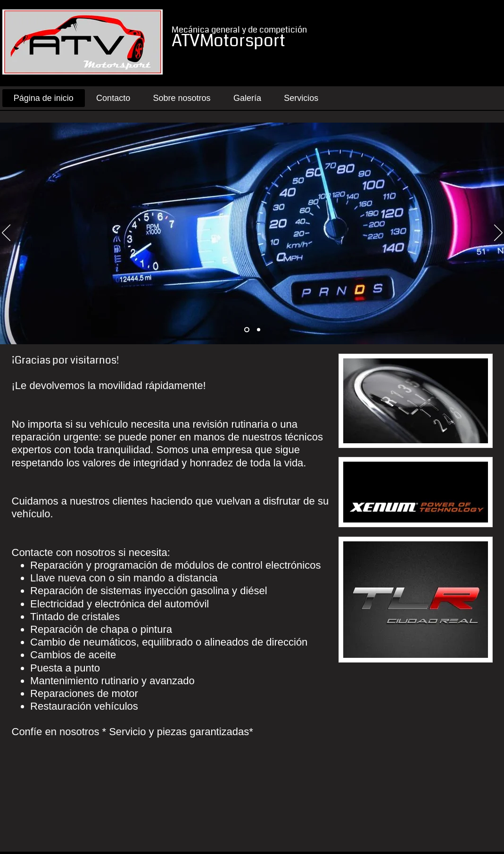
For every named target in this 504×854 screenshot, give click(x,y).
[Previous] (6, 233)
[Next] (498, 233)
